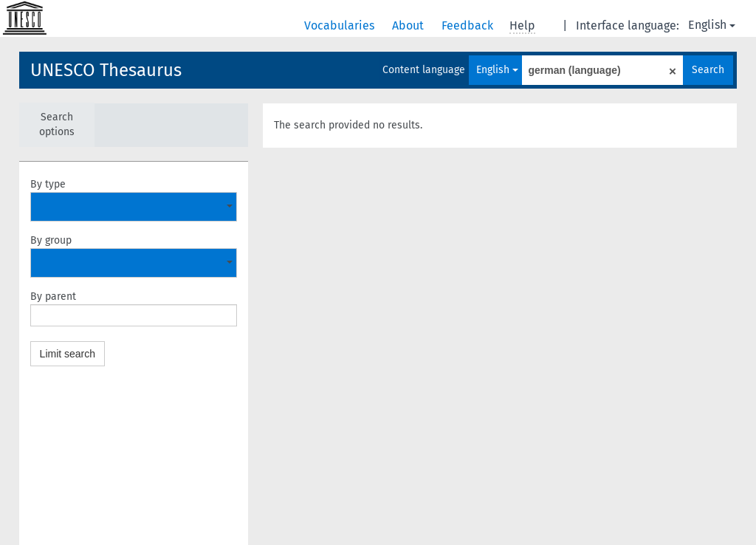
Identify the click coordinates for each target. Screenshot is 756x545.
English (712, 25)
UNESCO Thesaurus (106, 70)
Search (708, 70)
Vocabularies (341, 25)
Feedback (469, 25)
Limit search (68, 354)
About (409, 25)
